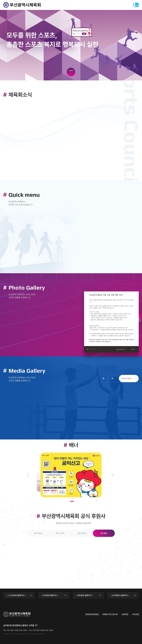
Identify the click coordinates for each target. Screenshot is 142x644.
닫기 (133, 349)
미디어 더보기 (129, 379)
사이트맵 (135, 614)
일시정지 (96, 501)
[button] (104, 378)
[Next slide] (99, 349)
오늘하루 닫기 (121, 349)
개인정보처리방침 (92, 614)
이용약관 (125, 614)
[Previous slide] (95, 349)
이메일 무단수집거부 (110, 614)
